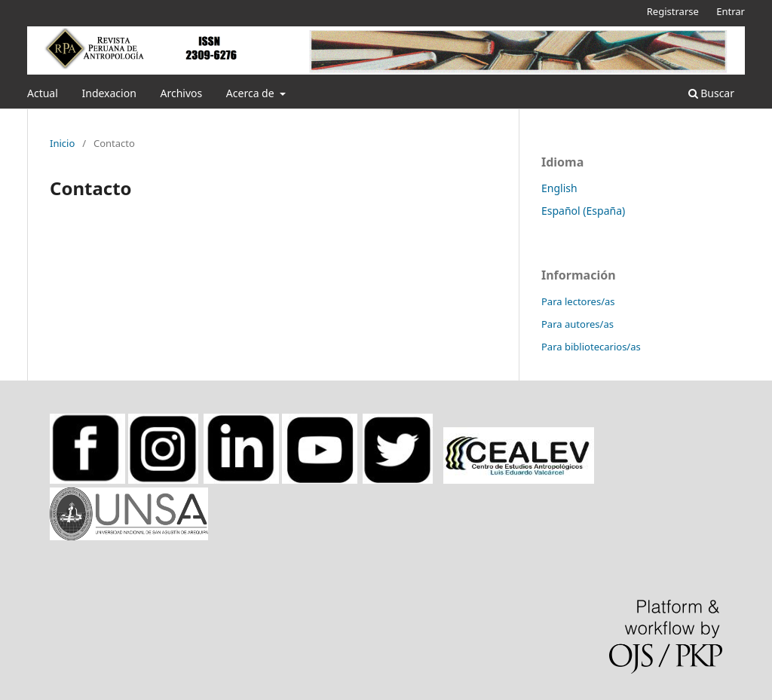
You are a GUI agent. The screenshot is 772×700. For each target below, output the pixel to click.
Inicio (62, 143)
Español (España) (583, 211)
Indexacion (109, 93)
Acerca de (251, 93)
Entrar (731, 11)
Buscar (711, 93)
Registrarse (673, 11)
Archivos (181, 93)
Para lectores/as (578, 301)
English (559, 188)
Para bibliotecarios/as (591, 347)
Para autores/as (577, 324)
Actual (43, 93)
